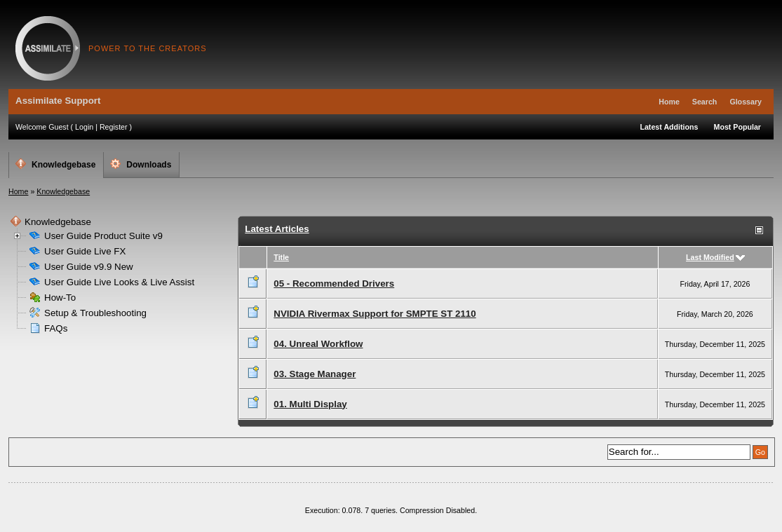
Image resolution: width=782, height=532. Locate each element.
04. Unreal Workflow (318, 344)
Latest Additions (669, 127)
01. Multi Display (310, 404)
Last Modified (710, 257)
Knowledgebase (55, 164)
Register (114, 127)
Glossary (746, 102)
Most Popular (738, 127)
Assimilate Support (48, 48)
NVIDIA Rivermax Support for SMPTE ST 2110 (375, 314)
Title (281, 257)
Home (669, 102)
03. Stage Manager (315, 374)
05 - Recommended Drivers (334, 284)
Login (84, 127)
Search (705, 102)
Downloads (141, 164)
